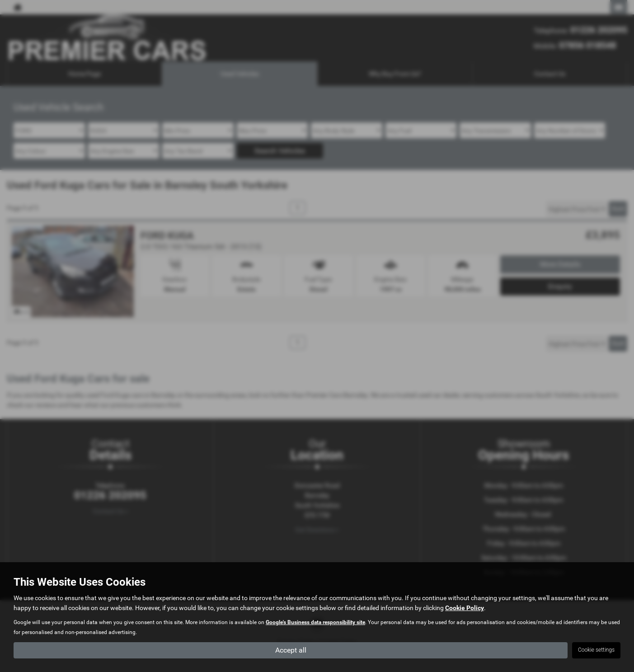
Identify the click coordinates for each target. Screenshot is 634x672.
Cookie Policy (465, 608)
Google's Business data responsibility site (315, 622)
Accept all (291, 650)
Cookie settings (596, 650)
